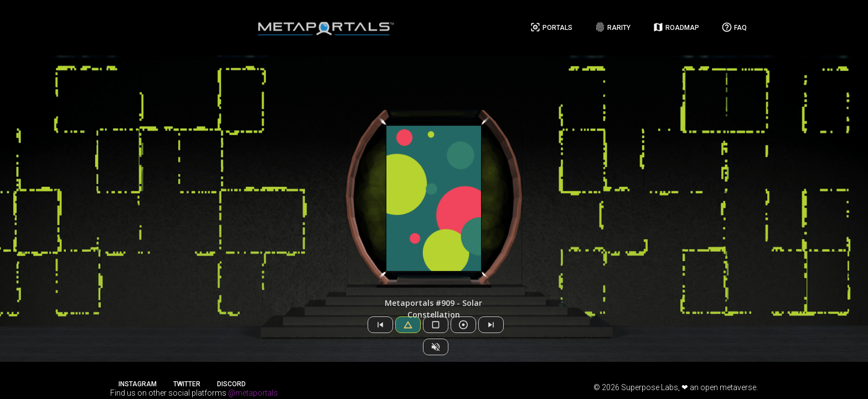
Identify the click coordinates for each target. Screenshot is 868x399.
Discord (231, 384)
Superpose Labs (650, 387)
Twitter (187, 384)
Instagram (138, 384)
